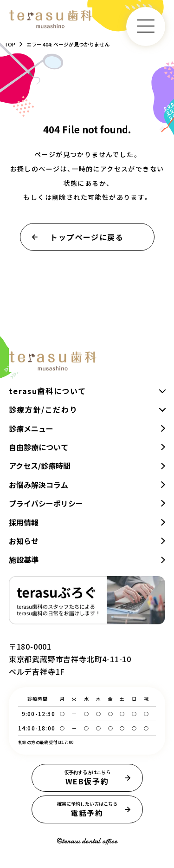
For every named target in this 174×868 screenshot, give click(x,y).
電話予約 (87, 809)
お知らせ (24, 541)
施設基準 (24, 559)
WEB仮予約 (87, 778)
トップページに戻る (87, 237)
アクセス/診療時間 (40, 466)
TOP (10, 44)
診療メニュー (31, 428)
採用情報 (24, 522)
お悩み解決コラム (39, 485)
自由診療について (39, 447)
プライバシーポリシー (46, 503)
